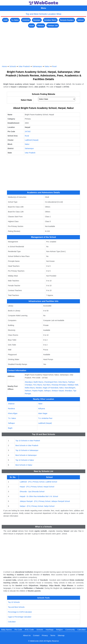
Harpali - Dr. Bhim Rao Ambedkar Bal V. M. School (39, 496)
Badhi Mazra (38, 382)
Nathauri (28, 391)
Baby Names (7, 630)
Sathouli (81, 20)
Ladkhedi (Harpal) (32, 140)
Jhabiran (11, 404)
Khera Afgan (13, 413)
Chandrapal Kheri (51, 382)
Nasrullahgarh (70, 388)
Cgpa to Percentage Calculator (20, 617)
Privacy (45, 635)
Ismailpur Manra (50, 20)
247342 (28, 132)
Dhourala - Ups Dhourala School (32, 492)
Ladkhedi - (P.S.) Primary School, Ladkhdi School (38, 482)
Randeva (11, 409)
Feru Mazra (38, 385)
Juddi (5, 20)
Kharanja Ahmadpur (59, 385)
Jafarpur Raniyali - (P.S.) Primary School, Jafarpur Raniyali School (45, 501)
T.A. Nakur (12, 418)
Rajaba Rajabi (38, 391)
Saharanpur (37, 66)
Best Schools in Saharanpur (26, 455)
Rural (54, 66)
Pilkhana (41, 26)
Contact (36, 635)
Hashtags (50, 630)
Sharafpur (68, 391)
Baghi (10, 428)
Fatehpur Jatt (53, 26)
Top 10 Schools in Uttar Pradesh (28, 441)
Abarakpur (29, 382)
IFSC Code (29, 630)
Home (4, 66)
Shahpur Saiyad (58, 391)
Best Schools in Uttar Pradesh (27, 445)
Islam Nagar (43, 413)
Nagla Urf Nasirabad (51, 388)
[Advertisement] (43, 45)
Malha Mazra (30, 388)
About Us (27, 635)
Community (70, 630)
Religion (59, 630)
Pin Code (18, 630)
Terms (53, 635)
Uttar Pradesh (24, 66)
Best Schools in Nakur (24, 465)
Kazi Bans (47, 385)
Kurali (32, 26)
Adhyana (42, 409)
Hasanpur (37, 20)
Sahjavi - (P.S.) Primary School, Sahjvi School (37, 506)
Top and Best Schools (16, 607)
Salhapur (47, 391)
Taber (40, 404)
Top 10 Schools (14, 602)
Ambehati (26, 20)
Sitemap (61, 635)
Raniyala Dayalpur (67, 20)
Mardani (39, 388)
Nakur (47, 66)
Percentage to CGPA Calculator (20, 612)
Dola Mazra (63, 382)
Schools (13, 66)
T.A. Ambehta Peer (45, 418)
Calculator (12, 622)
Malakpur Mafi (73, 385)
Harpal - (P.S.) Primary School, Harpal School (37, 487)
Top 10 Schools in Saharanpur (27, 450)
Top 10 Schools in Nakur (25, 460)
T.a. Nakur (15, 20)
